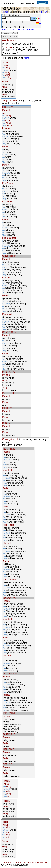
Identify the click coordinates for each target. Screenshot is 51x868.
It (38, 19)
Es (39, 24)
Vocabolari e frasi (10, 33)
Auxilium (43, 12)
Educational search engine (24, 12)
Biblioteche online (10, 36)
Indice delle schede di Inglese (18, 30)
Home (5, 12)
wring (26, 58)
